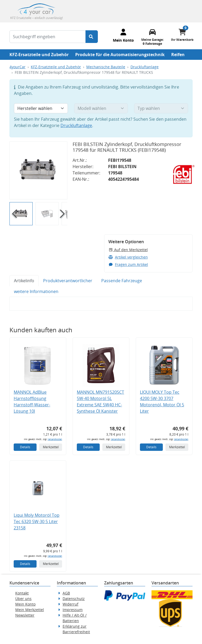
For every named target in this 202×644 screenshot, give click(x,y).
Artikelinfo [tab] (24, 281)
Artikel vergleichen (128, 257)
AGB (66, 593)
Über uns (23, 599)
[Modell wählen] (101, 108)
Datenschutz (74, 599)
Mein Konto (25, 604)
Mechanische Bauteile (106, 67)
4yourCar (17, 67)
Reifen (178, 55)
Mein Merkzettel (30, 610)
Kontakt (22, 593)
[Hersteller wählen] (41, 108)
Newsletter (25, 615)
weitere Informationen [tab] (36, 291)
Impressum (73, 610)
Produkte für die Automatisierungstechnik (120, 55)
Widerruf (70, 604)
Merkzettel (51, 447)
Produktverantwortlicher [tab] (68, 281)
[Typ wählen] (161, 108)
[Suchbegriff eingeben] (48, 37)
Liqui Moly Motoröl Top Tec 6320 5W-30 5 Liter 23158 (37, 521)
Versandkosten (55, 439)
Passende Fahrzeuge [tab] (122, 281)
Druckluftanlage (145, 67)
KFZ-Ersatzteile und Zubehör (39, 55)
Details (25, 447)
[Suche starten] (92, 37)
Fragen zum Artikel (128, 264)
